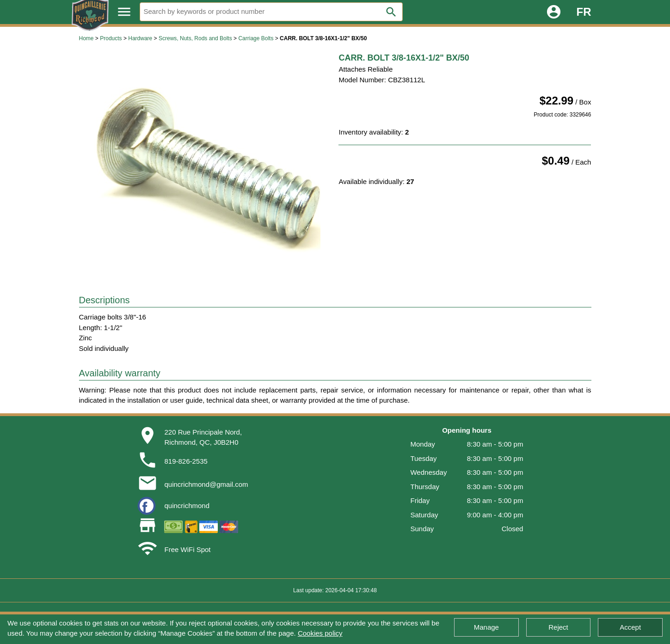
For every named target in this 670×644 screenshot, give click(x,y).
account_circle (554, 12)
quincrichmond (187, 506)
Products (111, 38)
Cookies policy (320, 633)
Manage (486, 627)
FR (584, 12)
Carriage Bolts (256, 38)
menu (124, 12)
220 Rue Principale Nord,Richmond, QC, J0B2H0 (203, 437)
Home (86, 38)
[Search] (271, 12)
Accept (630, 627)
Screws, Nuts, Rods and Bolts (195, 38)
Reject (558, 627)
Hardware (140, 38)
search (391, 12)
